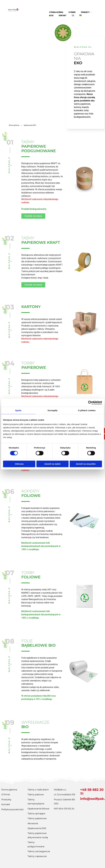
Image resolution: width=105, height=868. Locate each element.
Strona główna (14, 125)
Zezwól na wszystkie (86, 464)
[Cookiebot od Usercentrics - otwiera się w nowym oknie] (90, 403)
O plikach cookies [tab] (87, 410)
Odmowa (19, 464)
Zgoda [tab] (18, 410)
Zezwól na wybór (52, 464)
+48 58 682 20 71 (92, 792)
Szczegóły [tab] (52, 410)
